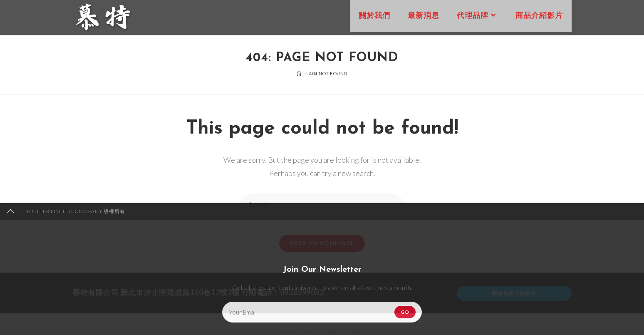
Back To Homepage (322, 248)
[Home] (299, 73)
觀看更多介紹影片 (514, 298)
